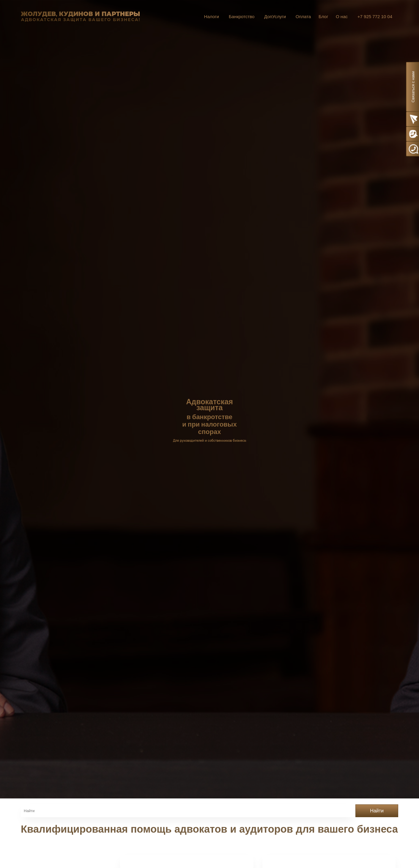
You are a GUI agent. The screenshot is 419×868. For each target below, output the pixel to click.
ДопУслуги (275, 16)
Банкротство (242, 16)
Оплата (303, 16)
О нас (342, 16)
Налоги (212, 16)
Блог (323, 16)
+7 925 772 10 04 (375, 16)
